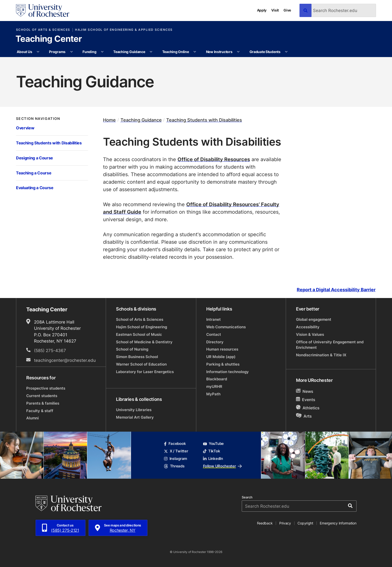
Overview (25, 128)
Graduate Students (265, 52)
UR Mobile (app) (221, 357)
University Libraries (134, 410)
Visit (275, 10)
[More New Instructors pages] (238, 52)
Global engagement (314, 319)
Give (287, 10)
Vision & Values (310, 334)
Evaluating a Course (35, 188)
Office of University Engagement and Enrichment (330, 345)
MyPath (213, 394)
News (305, 391)
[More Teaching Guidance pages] (151, 52)
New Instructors (219, 52)
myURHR (214, 386)
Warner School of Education (141, 364)
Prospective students (46, 388)
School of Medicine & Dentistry (144, 342)
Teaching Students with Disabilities (49, 143)
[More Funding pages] (102, 52)
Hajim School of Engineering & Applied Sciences (124, 30)
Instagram (175, 459)
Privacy (285, 523)
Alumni (32, 418)
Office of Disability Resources (214, 159)
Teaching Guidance (129, 52)
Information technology (227, 372)
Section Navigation (38, 119)
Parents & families (43, 403)
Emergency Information (338, 523)
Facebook (175, 444)
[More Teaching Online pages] (195, 52)
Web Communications (226, 327)
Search (247, 497)
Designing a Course (34, 158)
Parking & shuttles (223, 364)
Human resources (222, 349)
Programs (57, 52)
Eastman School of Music (139, 334)
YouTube (213, 444)
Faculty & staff (40, 411)
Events (306, 399)
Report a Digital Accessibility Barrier (336, 290)
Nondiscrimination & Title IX (321, 355)
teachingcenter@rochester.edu (65, 360)
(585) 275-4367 (50, 350)
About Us (24, 52)
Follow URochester (222, 466)
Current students (42, 396)
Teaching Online (176, 52)
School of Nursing (132, 349)
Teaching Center (49, 39)
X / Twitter (176, 451)
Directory (215, 342)
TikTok (212, 451)
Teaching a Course (34, 173)
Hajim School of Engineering (141, 327)
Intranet (213, 319)
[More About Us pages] (38, 52)
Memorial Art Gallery (135, 417)
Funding (89, 52)
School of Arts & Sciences (43, 30)
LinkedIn (213, 459)
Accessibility (308, 327)
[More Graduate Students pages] (286, 52)
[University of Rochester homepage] (43, 11)
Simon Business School (137, 357)
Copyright (305, 523)
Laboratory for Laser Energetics (145, 372)
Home (109, 120)
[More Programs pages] (71, 52)
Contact (214, 334)
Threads (174, 466)
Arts (304, 416)
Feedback (265, 523)
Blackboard (217, 379)
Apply (262, 10)
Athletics (308, 408)
